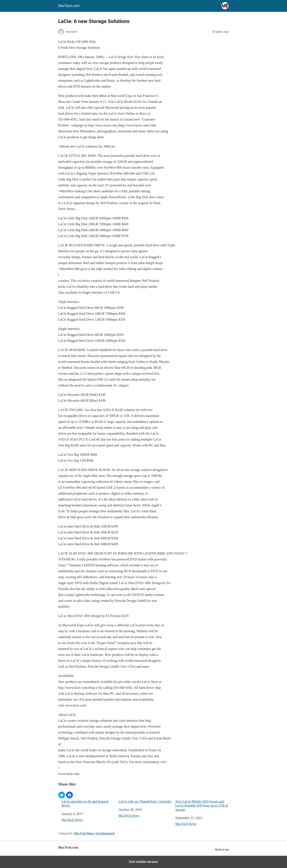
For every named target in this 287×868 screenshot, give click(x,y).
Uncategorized (105, 833)
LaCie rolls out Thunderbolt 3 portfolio (145, 801)
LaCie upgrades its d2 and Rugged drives (85, 803)
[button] (62, 795)
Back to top (222, 850)
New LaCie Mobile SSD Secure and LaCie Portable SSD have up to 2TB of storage (202, 805)
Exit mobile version (143, 862)
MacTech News (72, 820)
